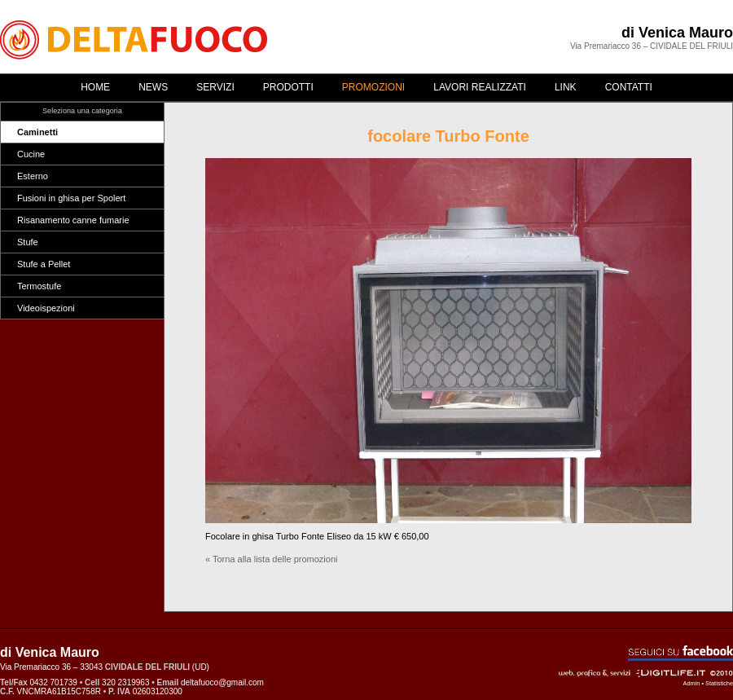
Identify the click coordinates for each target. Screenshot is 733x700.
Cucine (31, 154)
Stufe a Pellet (44, 264)
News (153, 87)
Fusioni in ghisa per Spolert (71, 198)
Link (566, 87)
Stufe (28, 242)
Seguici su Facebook (680, 653)
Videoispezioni (46, 308)
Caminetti (37, 132)
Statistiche (719, 683)
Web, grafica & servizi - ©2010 (646, 673)
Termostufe (39, 286)
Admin (692, 683)
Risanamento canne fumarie (73, 220)
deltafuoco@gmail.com (222, 682)
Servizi (215, 87)
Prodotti (288, 87)
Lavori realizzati (480, 87)
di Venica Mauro (677, 33)
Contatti (629, 87)
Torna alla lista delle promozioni (275, 559)
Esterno (33, 176)
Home (95, 87)
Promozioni (373, 87)
